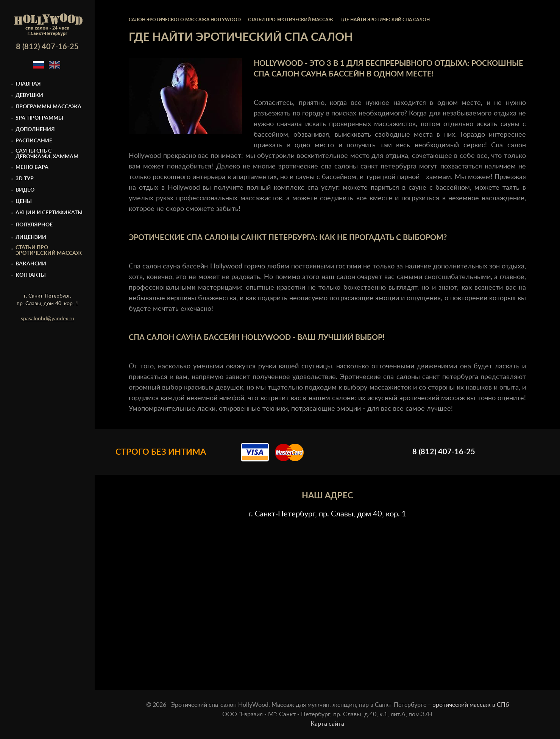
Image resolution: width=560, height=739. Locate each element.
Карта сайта (327, 724)
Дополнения (35, 129)
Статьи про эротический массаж (49, 250)
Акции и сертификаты (49, 213)
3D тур (25, 179)
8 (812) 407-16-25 (47, 47)
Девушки (29, 95)
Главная (28, 84)
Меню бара (32, 167)
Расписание (34, 141)
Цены (24, 201)
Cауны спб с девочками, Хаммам (47, 154)
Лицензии (31, 237)
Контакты (31, 275)
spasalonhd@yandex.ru (48, 319)
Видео (25, 190)
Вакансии (31, 264)
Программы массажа (48, 107)
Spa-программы (39, 118)
